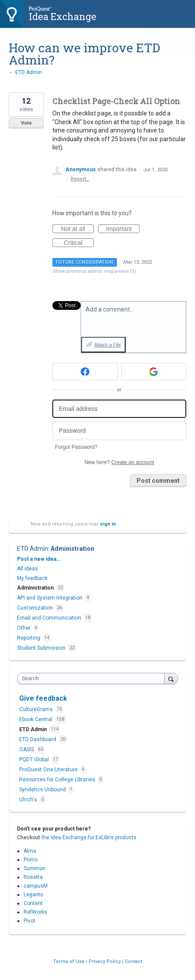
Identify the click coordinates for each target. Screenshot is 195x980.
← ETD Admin (25, 72)
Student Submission (41, 648)
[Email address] (119, 409)
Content (33, 903)
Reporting (29, 638)
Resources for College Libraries (58, 780)
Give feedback (43, 698)
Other (24, 628)
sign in (108, 524)
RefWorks (35, 912)
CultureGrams (37, 709)
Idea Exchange (63, 16)
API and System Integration (50, 598)
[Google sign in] (154, 372)
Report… (80, 179)
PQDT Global (35, 760)
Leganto (33, 895)
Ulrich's (29, 800)
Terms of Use (70, 961)
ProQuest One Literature (49, 770)
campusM (36, 886)
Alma (30, 851)
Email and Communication (49, 618)
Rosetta (33, 877)
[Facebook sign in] (85, 372)
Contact (133, 961)
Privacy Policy (105, 961)
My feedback (32, 578)
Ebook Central (36, 719)
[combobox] (93, 678)
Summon (34, 868)
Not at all (77, 229)
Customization (35, 608)
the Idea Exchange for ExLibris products (89, 838)
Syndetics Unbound (43, 790)
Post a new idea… (39, 559)
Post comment (158, 481)
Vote (26, 123)
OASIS (27, 749)
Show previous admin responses (94, 271)
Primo (31, 860)
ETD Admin (32, 549)
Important (123, 229)
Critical (79, 243)
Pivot (29, 921)
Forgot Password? (76, 447)
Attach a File (108, 345)
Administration (72, 549)
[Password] (119, 431)
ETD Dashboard (38, 739)
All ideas (27, 569)
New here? (119, 462)
